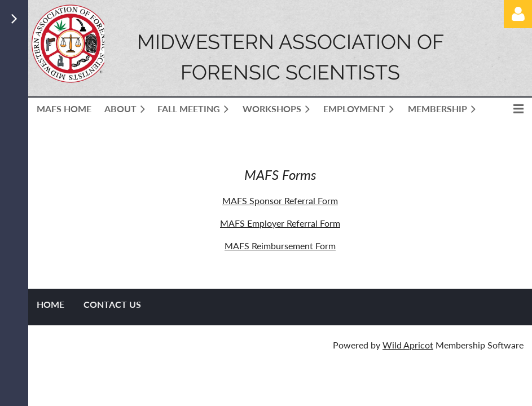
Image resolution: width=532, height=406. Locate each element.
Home (50, 304)
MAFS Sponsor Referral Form (280, 200)
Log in (518, 14)
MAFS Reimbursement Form (280, 246)
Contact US (112, 304)
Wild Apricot (408, 345)
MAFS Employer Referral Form (280, 223)
